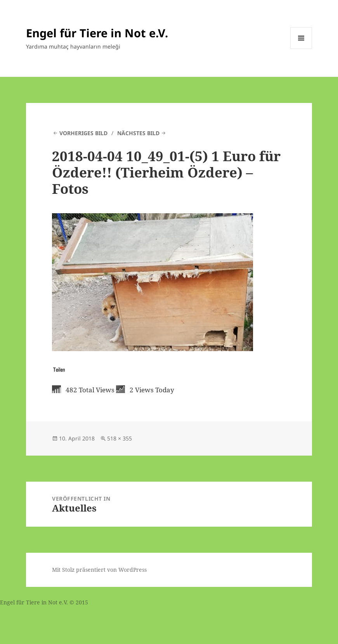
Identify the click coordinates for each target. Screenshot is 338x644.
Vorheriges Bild (83, 133)
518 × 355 (120, 438)
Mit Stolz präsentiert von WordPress (99, 570)
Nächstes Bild (138, 133)
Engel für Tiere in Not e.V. (97, 33)
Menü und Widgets (301, 49)
